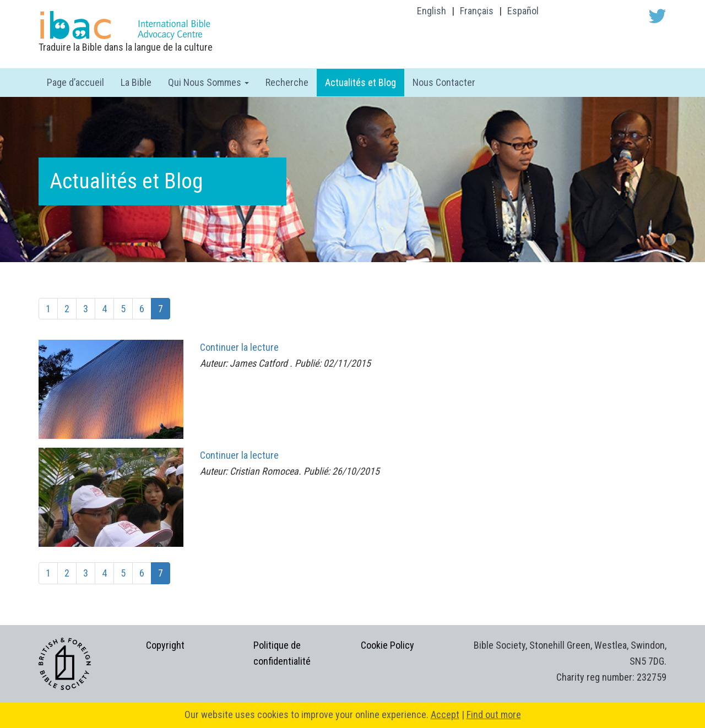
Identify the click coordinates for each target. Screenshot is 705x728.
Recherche (287, 82)
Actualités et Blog (360, 82)
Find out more (494, 715)
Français (477, 11)
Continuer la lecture (239, 347)
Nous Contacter (444, 82)
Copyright (165, 645)
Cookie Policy (387, 645)
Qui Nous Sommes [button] (208, 82)
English (432, 11)
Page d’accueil (75, 82)
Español (523, 11)
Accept (445, 715)
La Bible (136, 82)
